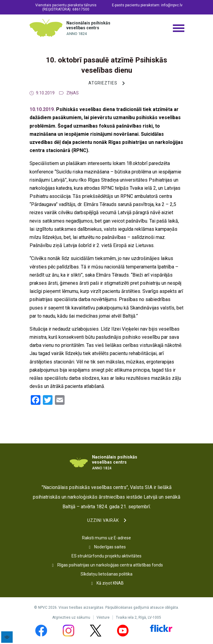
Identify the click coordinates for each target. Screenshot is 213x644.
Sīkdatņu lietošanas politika (106, 574)
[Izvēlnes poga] (178, 28)
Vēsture (103, 617)
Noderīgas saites (110, 547)
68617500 (81, 9)
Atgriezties (103, 83)
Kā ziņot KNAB (110, 583)
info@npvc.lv (172, 5)
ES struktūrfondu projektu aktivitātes (106, 556)
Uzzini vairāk (103, 520)
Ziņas (73, 93)
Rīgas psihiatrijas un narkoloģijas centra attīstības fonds (110, 565)
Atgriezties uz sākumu (71, 617)
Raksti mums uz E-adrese (106, 538)
